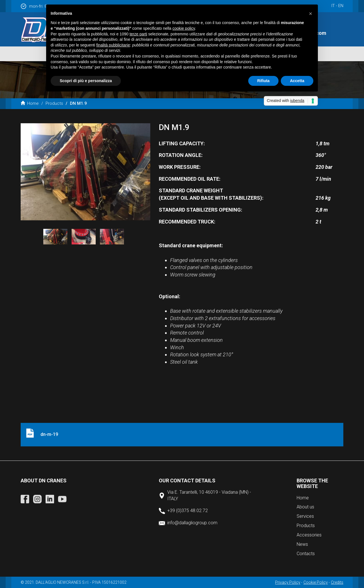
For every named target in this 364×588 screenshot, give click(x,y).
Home (30, 103)
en (341, 6)
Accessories (309, 535)
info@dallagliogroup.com (192, 523)
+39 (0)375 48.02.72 (188, 511)
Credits (337, 582)
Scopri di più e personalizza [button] (86, 81)
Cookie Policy (316, 582)
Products (54, 103)
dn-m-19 (49, 434)
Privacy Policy (288, 582)
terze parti (138, 34)
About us (305, 507)
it (333, 6)
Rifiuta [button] (264, 81)
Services (305, 516)
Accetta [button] (297, 81)
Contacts (306, 554)
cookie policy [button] (184, 28)
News (302, 544)
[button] (311, 14)
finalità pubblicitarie (113, 45)
